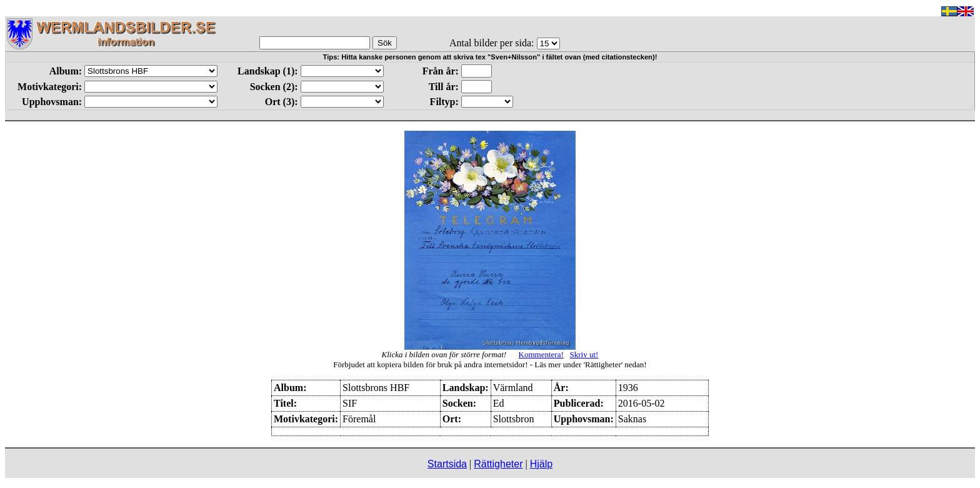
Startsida (447, 464)
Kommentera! (541, 354)
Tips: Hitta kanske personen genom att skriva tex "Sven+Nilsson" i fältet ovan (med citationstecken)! (490, 57)
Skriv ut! (584, 354)
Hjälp (541, 464)
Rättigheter (498, 464)
